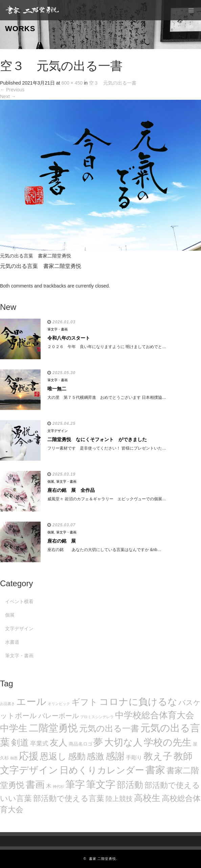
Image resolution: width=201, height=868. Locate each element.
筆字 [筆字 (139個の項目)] (75, 784)
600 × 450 (72, 83)
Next (8, 96)
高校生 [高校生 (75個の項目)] (147, 798)
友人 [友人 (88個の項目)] (59, 743)
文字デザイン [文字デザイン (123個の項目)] (29, 770)
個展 (51, 482)
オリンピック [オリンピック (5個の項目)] (59, 704)
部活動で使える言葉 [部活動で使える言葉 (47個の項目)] (69, 798)
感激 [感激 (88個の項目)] (95, 756)
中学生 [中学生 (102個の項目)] (14, 728)
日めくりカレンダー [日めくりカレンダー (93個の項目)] (102, 770)
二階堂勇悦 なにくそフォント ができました (97, 439)
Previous (12, 90)
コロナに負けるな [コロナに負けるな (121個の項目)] (138, 702)
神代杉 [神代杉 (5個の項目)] (58, 786)
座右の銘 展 (62, 541)
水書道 (12, 642)
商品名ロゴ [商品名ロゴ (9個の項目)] (81, 744)
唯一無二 (57, 389)
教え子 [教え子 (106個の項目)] (158, 756)
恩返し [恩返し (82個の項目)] (53, 756)
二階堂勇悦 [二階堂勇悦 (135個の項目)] (53, 728)
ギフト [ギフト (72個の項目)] (85, 702)
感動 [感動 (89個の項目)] (77, 756)
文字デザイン (58, 431)
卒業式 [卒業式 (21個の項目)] (39, 743)
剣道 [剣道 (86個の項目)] (20, 743)
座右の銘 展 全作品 (71, 490)
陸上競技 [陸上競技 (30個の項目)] (119, 799)
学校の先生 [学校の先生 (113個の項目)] (168, 742)
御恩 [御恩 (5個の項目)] (14, 758)
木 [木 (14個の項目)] (49, 786)
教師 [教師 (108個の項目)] (183, 756)
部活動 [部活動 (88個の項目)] (130, 785)
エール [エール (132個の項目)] (31, 702)
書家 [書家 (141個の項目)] (155, 770)
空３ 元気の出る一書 (113, 83)
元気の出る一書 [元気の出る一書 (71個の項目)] (109, 728)
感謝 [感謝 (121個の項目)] (115, 756)
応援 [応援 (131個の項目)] (29, 756)
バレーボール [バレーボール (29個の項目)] (59, 716)
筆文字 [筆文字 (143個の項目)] (101, 784)
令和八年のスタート (69, 338)
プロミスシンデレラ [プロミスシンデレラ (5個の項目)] (97, 717)
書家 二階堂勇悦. (103, 859)
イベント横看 (19, 601)
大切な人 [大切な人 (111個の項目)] (123, 742)
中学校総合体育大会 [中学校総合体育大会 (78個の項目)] (155, 715)
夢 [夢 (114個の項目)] (98, 742)
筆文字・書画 (58, 329)
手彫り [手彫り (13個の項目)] (134, 758)
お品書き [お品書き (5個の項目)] (7, 704)
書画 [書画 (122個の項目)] (35, 784)
